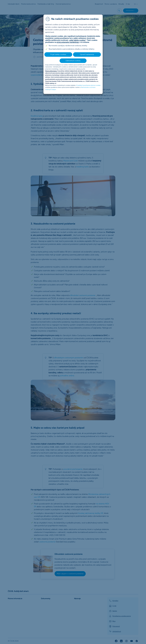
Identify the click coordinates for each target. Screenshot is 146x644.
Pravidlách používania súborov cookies (88, 85)
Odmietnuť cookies (73, 61)
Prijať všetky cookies (58, 54)
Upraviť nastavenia (87, 54)
